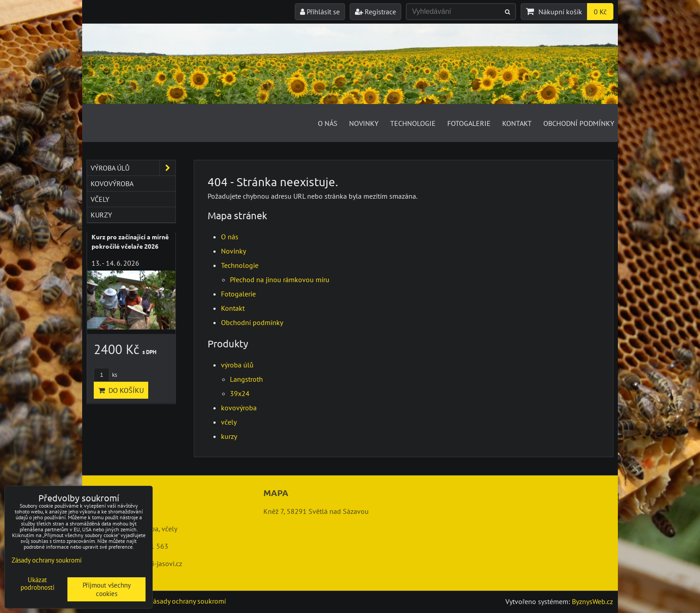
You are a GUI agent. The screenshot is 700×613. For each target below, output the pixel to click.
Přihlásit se (320, 12)
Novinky (364, 123)
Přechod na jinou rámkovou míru (280, 279)
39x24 (240, 393)
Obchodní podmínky (579, 123)
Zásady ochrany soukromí (187, 601)
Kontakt (517, 123)
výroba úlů (237, 365)
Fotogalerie (469, 123)
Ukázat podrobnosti (37, 584)
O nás (328, 123)
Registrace (375, 12)
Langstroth (246, 379)
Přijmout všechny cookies (107, 589)
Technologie (413, 123)
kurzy (229, 436)
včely (229, 422)
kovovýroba (239, 408)
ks (105, 375)
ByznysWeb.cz (592, 601)
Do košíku (121, 390)
